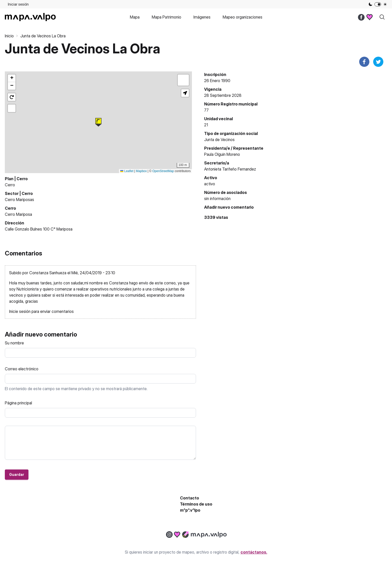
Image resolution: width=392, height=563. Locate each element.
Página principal (18, 403)
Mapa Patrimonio (167, 17)
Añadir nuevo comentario (229, 207)
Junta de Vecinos (219, 140)
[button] (98, 122)
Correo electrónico (22, 369)
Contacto (190, 498)
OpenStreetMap (163, 171)
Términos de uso (196, 504)
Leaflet (127, 171)
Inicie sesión (20, 311)
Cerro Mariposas (19, 200)
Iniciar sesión (18, 4)
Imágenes (202, 17)
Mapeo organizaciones (243, 17)
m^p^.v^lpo (190, 510)
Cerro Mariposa (18, 214)
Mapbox (141, 171)
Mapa (135, 17)
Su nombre (14, 343)
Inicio (9, 36)
